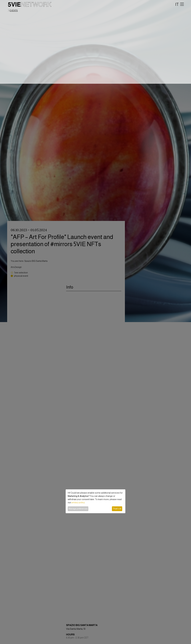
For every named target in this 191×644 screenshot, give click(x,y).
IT (177, 4)
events (14, 11)
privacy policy (78, 502)
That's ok (117, 509)
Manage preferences (78, 509)
